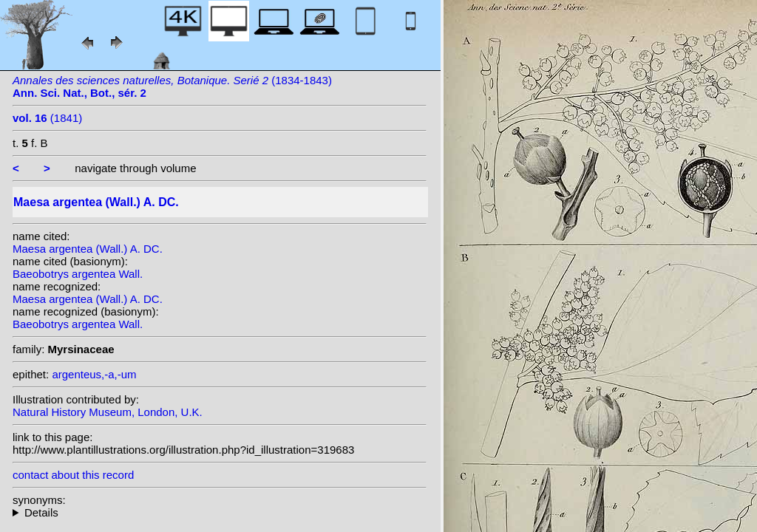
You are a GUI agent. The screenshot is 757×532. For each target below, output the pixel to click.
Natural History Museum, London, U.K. (108, 412)
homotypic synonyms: (220, 512)
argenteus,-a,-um (94, 374)
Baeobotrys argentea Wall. (78, 274)
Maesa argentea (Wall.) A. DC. (88, 249)
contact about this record (73, 475)
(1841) (47, 118)
